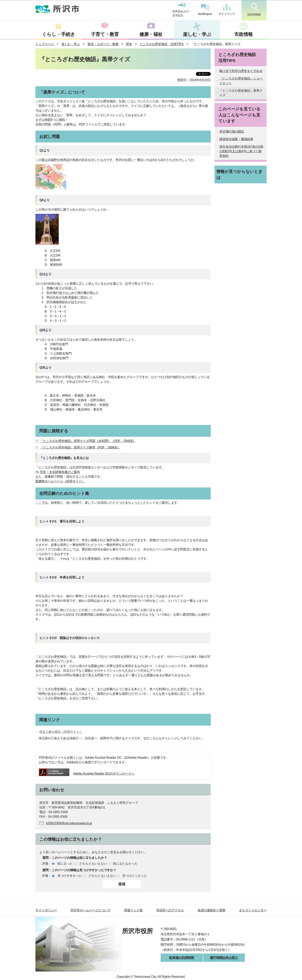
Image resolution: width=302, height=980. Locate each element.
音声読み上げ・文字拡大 (182, 10)
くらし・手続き (59, 34)
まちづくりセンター (253, 910)
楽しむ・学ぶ (197, 34)
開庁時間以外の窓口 (224, 958)
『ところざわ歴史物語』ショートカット (241, 81)
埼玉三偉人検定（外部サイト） (61, 732)
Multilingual (205, 10)
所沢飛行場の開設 (232, 132)
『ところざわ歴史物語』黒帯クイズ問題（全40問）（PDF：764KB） (88, 441)
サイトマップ (227, 10)
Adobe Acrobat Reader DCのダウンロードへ (87, 774)
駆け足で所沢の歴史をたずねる (241, 71)
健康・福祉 (151, 34)
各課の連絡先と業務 (211, 910)
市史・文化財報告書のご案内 (60, 472)
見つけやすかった (70, 876)
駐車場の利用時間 (182, 958)
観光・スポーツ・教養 (103, 44)
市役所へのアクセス (170, 910)
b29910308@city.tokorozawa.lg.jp (69, 823)
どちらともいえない (93, 864)
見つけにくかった (135, 876)
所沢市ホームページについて (91, 910)
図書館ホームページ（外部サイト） (60, 481)
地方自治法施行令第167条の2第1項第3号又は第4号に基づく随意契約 (241, 151)
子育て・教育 (105, 34)
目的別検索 (254, 9)
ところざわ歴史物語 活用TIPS (162, 44)
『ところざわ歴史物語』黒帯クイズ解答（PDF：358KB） (80, 447)
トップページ (45, 44)
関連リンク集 (133, 910)
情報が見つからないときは (240, 174)
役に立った (65, 864)
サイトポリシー (46, 910)
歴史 (129, 44)
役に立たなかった (125, 864)
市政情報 (243, 34)
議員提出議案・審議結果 (236, 139)
